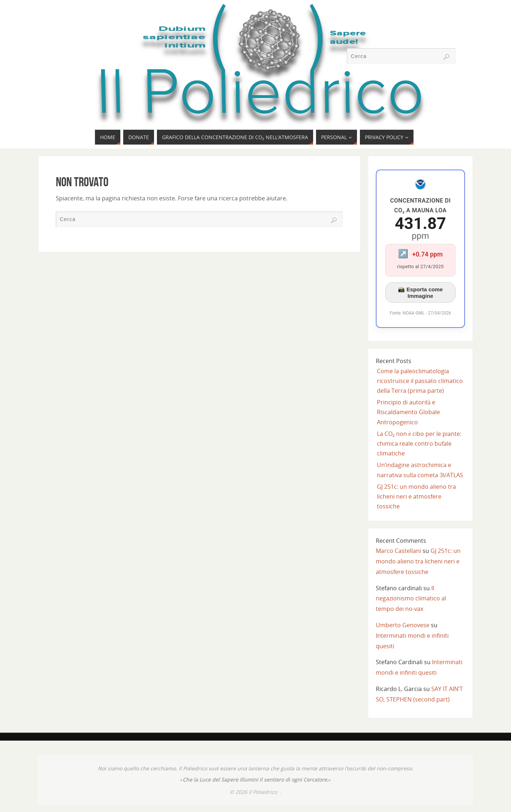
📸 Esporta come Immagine (420, 293)
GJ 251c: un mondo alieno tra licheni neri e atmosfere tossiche (416, 496)
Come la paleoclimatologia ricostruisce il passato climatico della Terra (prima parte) (420, 381)
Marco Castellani (398, 551)
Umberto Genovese (403, 625)
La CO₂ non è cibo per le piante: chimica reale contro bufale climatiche (419, 444)
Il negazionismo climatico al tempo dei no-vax (411, 599)
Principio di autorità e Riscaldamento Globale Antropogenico (408, 412)
